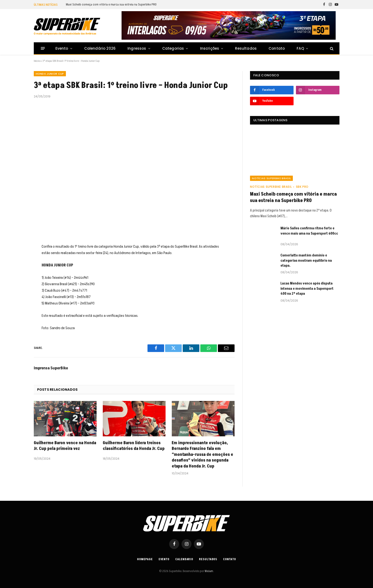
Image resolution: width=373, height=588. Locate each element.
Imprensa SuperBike (51, 368)
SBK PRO (302, 187)
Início (37, 61)
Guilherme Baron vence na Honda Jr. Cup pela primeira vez (65, 446)
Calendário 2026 (100, 48)
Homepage (145, 559)
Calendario (184, 559)
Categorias (173, 48)
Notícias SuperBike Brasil (271, 178)
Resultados (246, 48)
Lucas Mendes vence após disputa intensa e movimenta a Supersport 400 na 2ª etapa (307, 289)
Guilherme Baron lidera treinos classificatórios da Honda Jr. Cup (134, 446)
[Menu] (43, 48)
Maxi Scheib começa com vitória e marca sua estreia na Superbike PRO (111, 5)
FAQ (300, 48)
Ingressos (137, 48)
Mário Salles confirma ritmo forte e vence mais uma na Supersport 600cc (309, 231)
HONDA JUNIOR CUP (50, 74)
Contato (277, 48)
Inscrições (210, 48)
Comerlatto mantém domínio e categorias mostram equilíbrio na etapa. (306, 260)
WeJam (209, 571)
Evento (62, 48)
